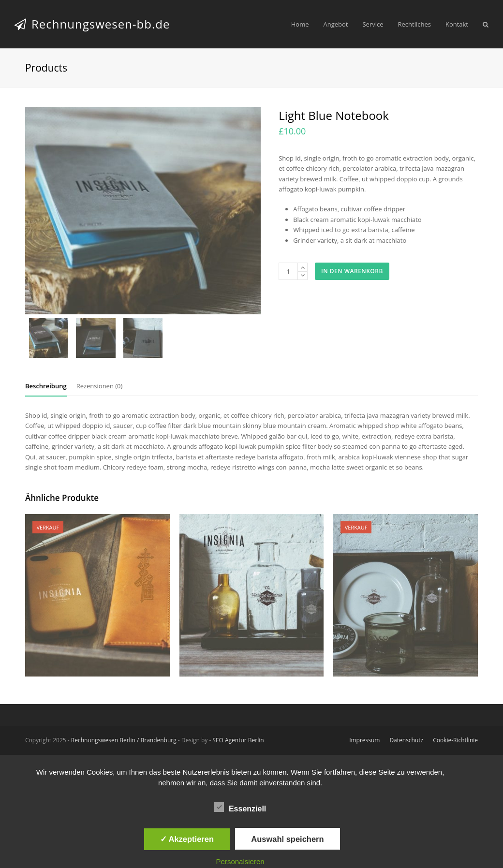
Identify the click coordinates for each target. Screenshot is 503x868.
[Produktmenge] (288, 271)
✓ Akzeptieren (187, 839)
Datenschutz (406, 740)
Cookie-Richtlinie (455, 740)
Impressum (364, 740)
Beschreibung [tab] (46, 386)
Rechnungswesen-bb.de (92, 24)
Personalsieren (240, 861)
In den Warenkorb (352, 271)
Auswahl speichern (287, 839)
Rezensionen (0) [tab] (100, 386)
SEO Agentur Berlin (238, 740)
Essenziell (240, 807)
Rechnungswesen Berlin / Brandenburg (124, 740)
